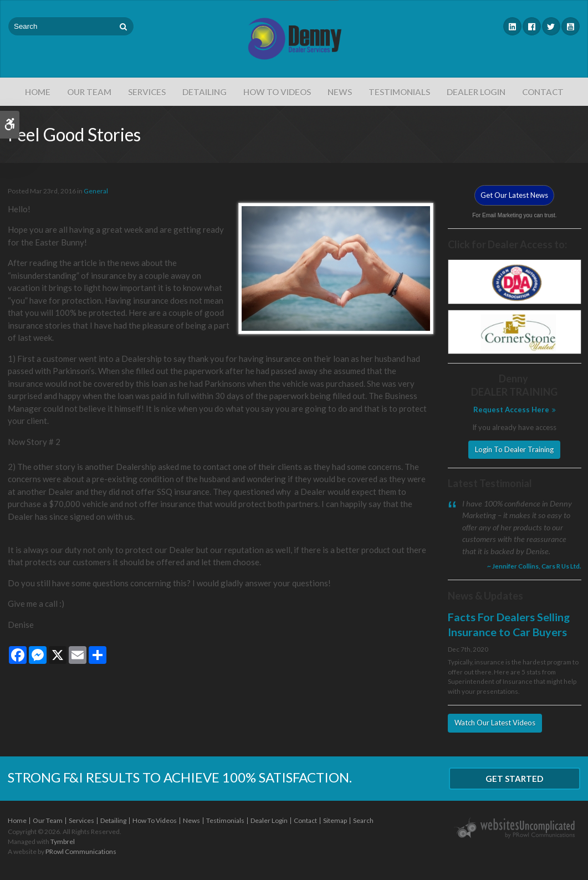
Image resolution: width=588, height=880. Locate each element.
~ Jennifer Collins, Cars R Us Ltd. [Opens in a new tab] (534, 566)
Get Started (514, 779)
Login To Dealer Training (514, 449)
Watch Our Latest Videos (495, 723)
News (340, 92)
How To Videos (277, 92)
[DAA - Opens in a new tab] (515, 281)
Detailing (204, 92)
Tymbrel (63, 841)
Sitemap (335, 820)
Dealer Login (476, 92)
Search (363, 820)
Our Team (89, 92)
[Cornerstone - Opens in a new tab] (515, 331)
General (96, 191)
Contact (543, 92)
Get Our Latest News (514, 195)
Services (147, 92)
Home (38, 92)
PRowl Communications (81, 851)
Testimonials (399, 92)
